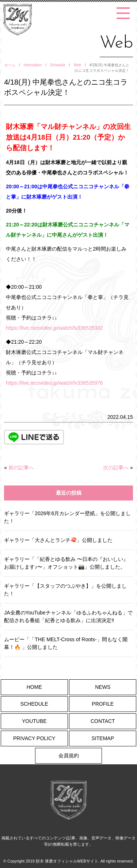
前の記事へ (21, 468)
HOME (34, 687)
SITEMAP (103, 738)
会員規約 (69, 756)
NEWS (103, 687)
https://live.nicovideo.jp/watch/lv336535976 (54, 383)
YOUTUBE (34, 721)
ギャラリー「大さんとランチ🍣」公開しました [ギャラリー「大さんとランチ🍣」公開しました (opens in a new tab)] (58, 540)
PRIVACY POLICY (34, 738)
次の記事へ (116, 468)
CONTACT (103, 721)
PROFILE (103, 704)
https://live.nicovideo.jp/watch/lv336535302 (54, 328)
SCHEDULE (34, 704)
